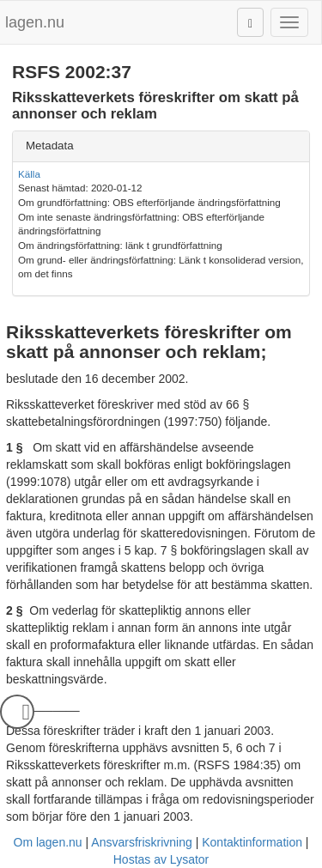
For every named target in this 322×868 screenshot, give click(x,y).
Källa (29, 174)
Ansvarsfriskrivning (141, 842)
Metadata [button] (50, 146)
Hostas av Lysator (161, 859)
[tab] (161, 146)
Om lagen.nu (48, 842)
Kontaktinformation (252, 842)
